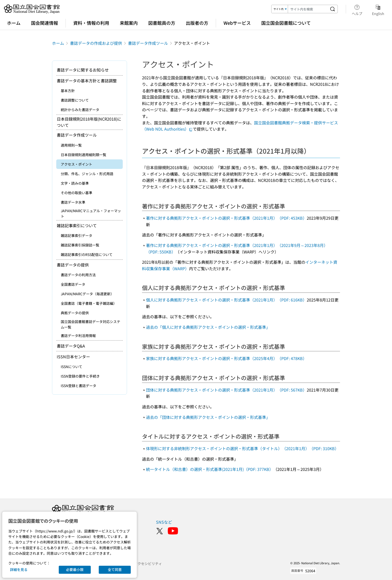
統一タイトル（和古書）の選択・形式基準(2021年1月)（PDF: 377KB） (210, 469)
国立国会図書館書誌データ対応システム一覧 (90, 324)
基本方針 (68, 91)
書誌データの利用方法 (78, 275)
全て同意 (115, 569)
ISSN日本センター (73, 357)
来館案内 (129, 23)
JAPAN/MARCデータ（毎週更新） (87, 294)
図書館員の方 (162, 23)
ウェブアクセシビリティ (143, 563)
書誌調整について (75, 100)
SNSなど (164, 522)
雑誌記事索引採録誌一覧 (80, 245)
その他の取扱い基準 (76, 193)
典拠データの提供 (75, 313)
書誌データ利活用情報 (78, 336)
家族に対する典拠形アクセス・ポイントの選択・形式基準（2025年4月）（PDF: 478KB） (226, 358)
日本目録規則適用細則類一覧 (83, 155)
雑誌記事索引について (77, 225)
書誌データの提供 (73, 265)
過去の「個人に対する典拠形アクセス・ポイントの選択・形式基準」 (208, 327)
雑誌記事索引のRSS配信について (87, 254)
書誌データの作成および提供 (96, 43)
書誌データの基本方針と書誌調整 (87, 81)
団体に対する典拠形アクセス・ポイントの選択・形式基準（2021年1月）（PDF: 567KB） (226, 390)
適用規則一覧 (71, 145)
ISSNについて (71, 367)
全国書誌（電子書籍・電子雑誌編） (89, 303)
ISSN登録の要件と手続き (80, 376)
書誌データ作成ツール (148, 43)
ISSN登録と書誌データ (78, 386)
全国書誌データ (73, 284)
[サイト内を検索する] (332, 9)
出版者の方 (197, 23)
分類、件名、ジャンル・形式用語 (87, 174)
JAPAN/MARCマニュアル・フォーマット (91, 213)
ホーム (14, 23)
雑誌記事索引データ (76, 235)
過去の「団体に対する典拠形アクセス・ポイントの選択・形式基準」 (208, 417)
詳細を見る (19, 569)
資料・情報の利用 (91, 23)
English (378, 9)
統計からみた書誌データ (80, 110)
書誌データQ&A (71, 346)
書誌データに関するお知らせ (83, 70)
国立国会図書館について (286, 23)
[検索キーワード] (308, 9)
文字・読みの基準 (75, 183)
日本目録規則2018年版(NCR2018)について (89, 122)
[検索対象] (280, 9)
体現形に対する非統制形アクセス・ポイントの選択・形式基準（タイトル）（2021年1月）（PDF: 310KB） (242, 448)
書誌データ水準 (73, 202)
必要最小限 (75, 569)
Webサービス (237, 23)
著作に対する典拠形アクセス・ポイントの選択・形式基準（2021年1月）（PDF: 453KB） (226, 218)
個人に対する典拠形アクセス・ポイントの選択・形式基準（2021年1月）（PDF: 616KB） (226, 300)
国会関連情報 (44, 23)
